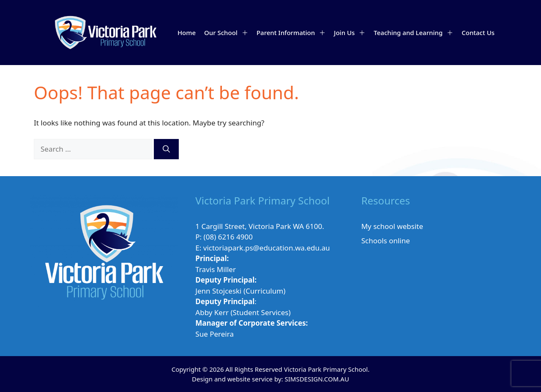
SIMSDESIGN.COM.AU (317, 379)
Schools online (386, 241)
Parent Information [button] (293, 33)
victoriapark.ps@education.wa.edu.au (267, 248)
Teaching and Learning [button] (415, 33)
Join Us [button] (352, 33)
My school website (392, 226)
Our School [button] (228, 33)
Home (187, 33)
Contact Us (478, 33)
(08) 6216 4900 (228, 237)
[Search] (166, 149)
